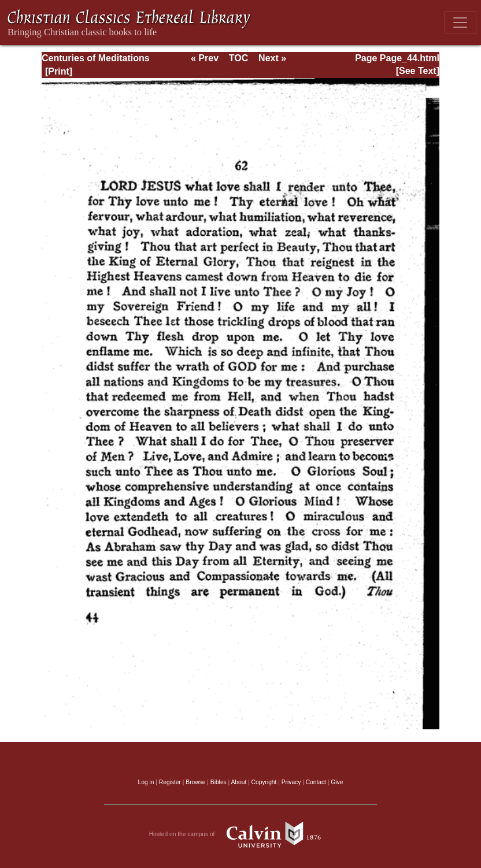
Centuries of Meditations (96, 58)
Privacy (291, 782)
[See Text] (418, 71)
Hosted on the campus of (241, 834)
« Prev (205, 58)
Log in (146, 782)
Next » (272, 58)
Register (170, 782)
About (238, 782)
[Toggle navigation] (460, 23)
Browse (195, 782)
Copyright (264, 782)
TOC (238, 58)
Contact (316, 782)
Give (337, 782)
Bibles (219, 782)
